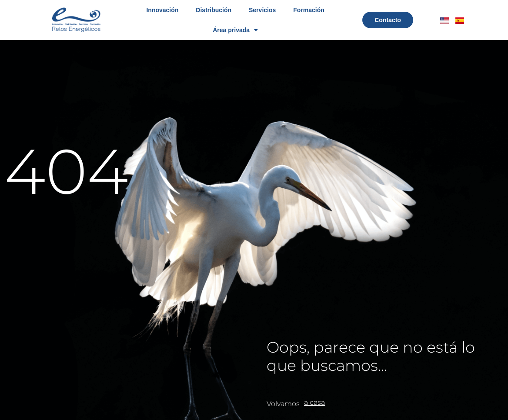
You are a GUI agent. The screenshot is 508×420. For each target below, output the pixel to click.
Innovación (162, 10)
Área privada (235, 30)
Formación (309, 10)
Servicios (262, 10)
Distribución (214, 10)
